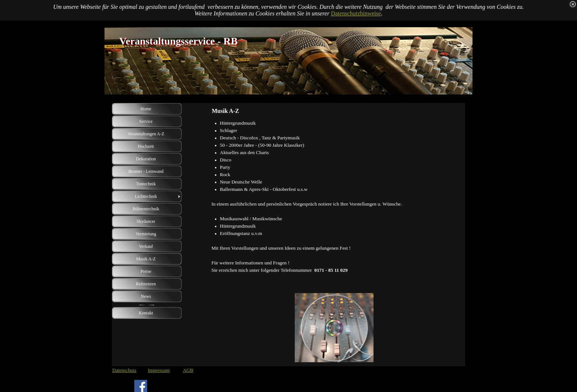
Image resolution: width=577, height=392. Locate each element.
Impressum (159, 370)
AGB (188, 370)
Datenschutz (124, 370)
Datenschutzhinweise (356, 13)
